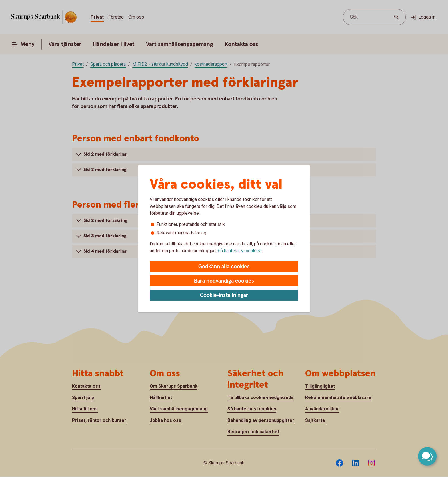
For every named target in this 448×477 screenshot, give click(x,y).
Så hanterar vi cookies (240, 251)
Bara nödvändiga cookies (224, 281)
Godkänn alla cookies (224, 267)
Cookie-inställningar (224, 295)
